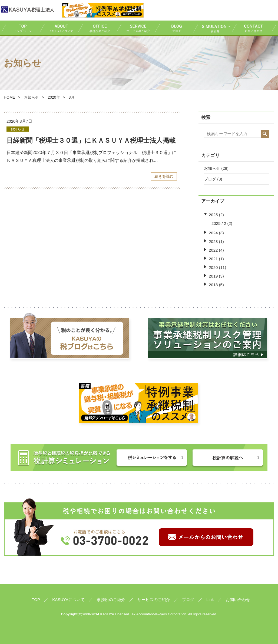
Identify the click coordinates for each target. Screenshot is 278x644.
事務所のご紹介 (97, 28)
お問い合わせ (254, 28)
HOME (9, 97)
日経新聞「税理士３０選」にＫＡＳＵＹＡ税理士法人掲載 (91, 140)
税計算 (212, 28)
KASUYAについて (59, 28)
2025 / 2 (219, 223)
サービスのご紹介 (135, 28)
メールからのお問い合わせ (206, 537)
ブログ (174, 28)
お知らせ (31, 97)
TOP (20, 28)
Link (210, 600)
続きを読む (164, 176)
